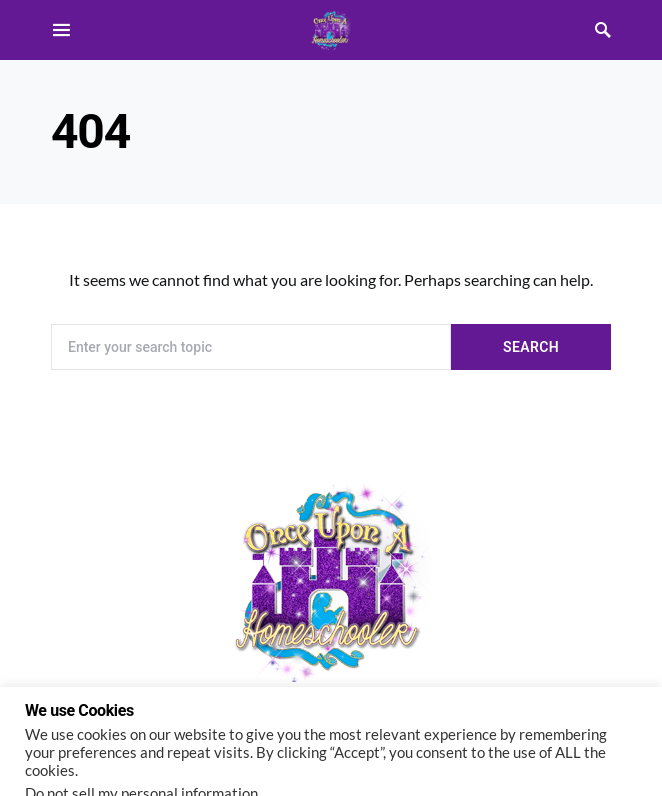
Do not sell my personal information (141, 717)
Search (531, 347)
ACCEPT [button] (185, 757)
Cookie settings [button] (81, 756)
